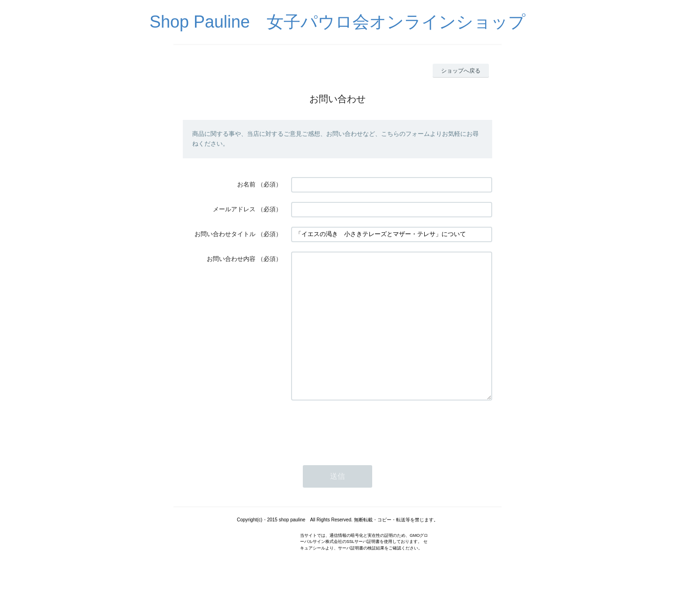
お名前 (246, 184)
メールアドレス (234, 209)
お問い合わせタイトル (225, 234)
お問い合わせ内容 (231, 259)
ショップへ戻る (461, 71)
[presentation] (362, 456)
